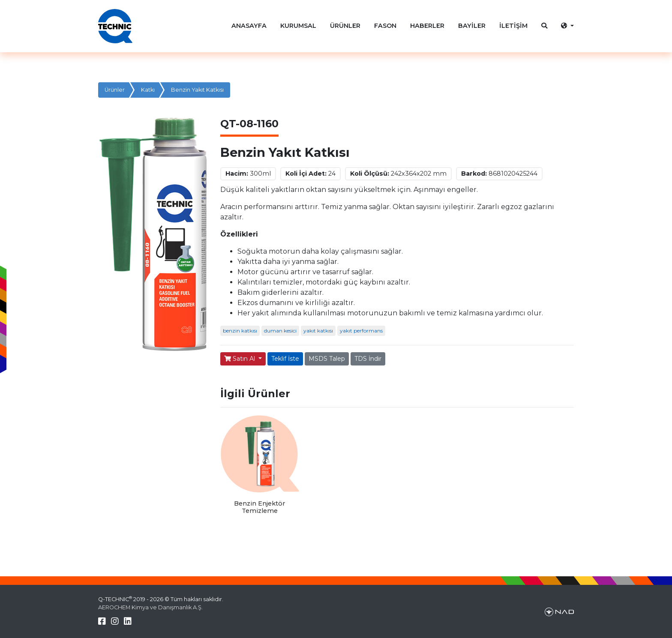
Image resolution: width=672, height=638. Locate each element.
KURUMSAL (298, 26)
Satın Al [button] (240, 359)
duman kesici (280, 331)
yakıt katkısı (318, 331)
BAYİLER (472, 26)
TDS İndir (368, 359)
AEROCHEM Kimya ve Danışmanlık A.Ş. (150, 607)
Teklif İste (285, 359)
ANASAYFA (249, 26)
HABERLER (427, 26)
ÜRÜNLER (345, 26)
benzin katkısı (240, 331)
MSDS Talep (327, 359)
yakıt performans (361, 331)
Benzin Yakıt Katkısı (197, 90)
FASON (385, 26)
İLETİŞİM (513, 26)
